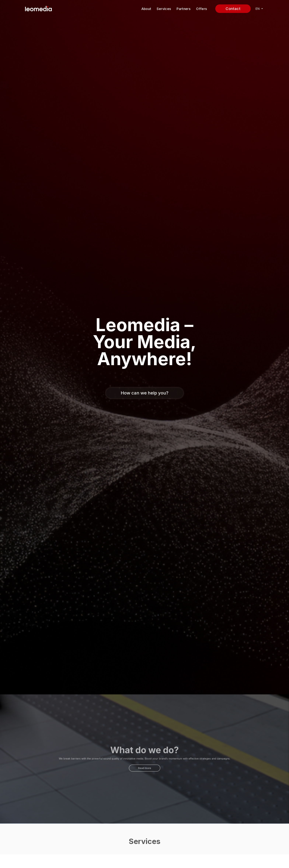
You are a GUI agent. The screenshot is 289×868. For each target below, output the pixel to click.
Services (164, 9)
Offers (202, 9)
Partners (184, 9)
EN (258, 9)
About (146, 9)
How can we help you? (145, 393)
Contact (233, 9)
